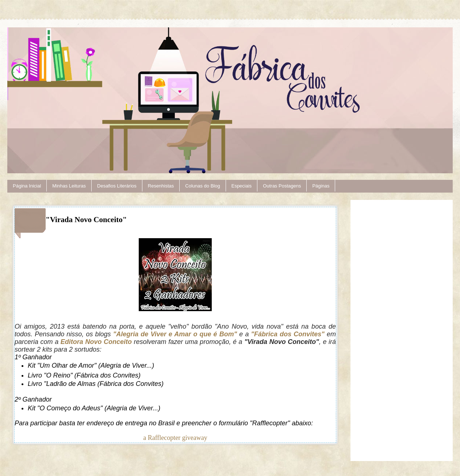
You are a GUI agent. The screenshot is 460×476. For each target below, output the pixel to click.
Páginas (321, 186)
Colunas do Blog (202, 186)
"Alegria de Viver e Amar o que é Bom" (175, 334)
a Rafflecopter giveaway (175, 438)
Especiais (242, 186)
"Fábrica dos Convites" (288, 334)
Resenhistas (161, 186)
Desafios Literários (117, 186)
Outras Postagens (282, 186)
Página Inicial (27, 186)
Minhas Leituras (69, 186)
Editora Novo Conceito (96, 342)
